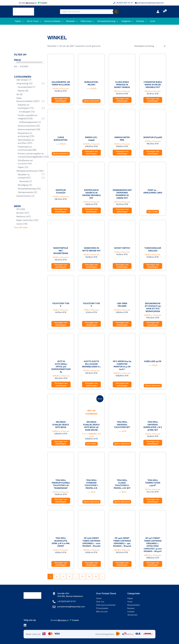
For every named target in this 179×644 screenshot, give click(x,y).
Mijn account (102, 612)
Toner (130, 602)
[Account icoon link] (158, 12)
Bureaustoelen (134, 605)
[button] (19, 21)
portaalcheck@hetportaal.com (71, 607)
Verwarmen (132, 615)
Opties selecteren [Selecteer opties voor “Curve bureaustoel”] (61, 154)
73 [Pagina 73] (82, 577)
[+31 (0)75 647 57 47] (54, 602)
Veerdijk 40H (63, 593)
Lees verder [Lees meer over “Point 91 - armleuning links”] (153, 212)
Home (99, 598)
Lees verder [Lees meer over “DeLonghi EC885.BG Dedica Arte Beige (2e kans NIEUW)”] (91, 444)
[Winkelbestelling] (150, 46)
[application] (22, 21)
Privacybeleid (102, 608)
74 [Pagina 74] (89, 577)
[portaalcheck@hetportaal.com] (54, 607)
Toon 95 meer (21, 227)
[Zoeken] (116, 12)
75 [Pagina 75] (96, 577)
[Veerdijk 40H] (54, 594)
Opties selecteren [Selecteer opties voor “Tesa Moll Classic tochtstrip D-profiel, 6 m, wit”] (122, 502)
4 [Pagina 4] (69, 577)
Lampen (131, 612)
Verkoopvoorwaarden (106, 605)
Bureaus (131, 608)
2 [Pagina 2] (57, 577)
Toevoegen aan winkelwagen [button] (61, 100)
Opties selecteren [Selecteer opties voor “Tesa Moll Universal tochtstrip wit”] (122, 444)
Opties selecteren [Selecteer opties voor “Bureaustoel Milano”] (91, 101)
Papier (130, 598)
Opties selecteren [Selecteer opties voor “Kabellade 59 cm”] (153, 386)
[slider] (15, 62)
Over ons (100, 602)
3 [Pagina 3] (63, 577)
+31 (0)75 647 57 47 (66, 601)
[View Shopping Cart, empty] (164, 12)
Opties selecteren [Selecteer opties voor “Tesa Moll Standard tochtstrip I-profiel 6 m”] (91, 502)
